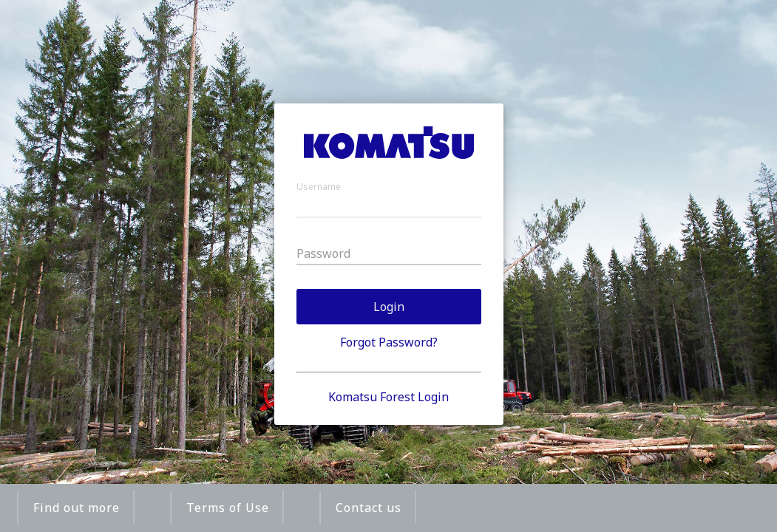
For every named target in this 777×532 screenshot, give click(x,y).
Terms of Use (228, 508)
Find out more (77, 508)
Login (389, 307)
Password (323, 253)
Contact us (369, 508)
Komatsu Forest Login (388, 397)
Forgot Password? (389, 342)
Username (319, 187)
